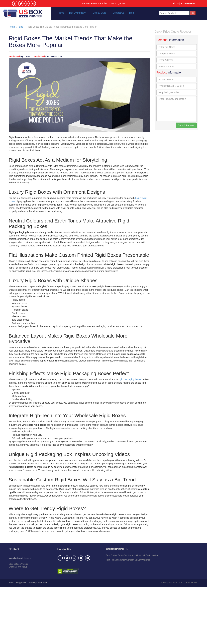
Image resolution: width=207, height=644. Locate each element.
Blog (131, 13)
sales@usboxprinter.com (20, 558)
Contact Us (118, 13)
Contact (31, 583)
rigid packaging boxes (130, 379)
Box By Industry (79, 13)
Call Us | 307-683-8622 (183, 3)
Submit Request (186, 125)
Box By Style (100, 13)
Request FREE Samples (95, 3)
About (24, 583)
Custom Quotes (117, 3)
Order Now (42, 583)
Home (61, 13)
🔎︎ (193, 13)
